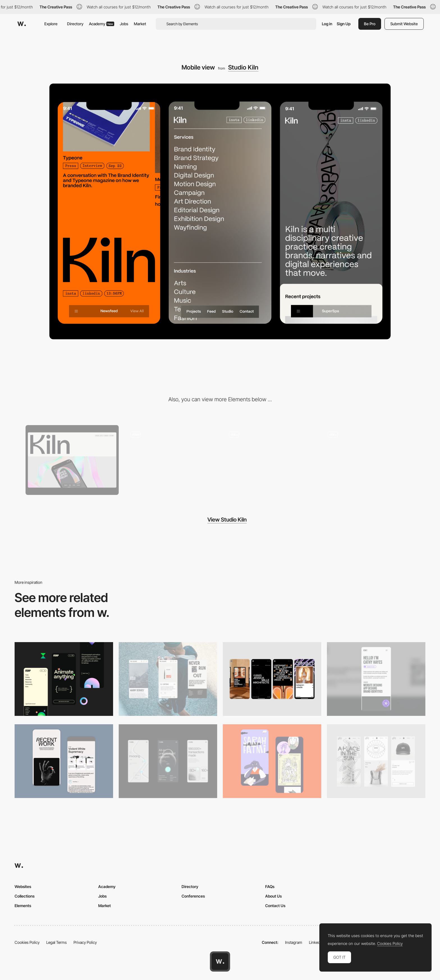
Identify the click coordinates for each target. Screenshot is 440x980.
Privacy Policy (85, 942)
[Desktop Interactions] (269, 460)
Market (140, 24)
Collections (25, 896)
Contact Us (275, 906)
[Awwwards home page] (220, 961)
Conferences (193, 896)
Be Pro (370, 24)
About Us (273, 896)
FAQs (270, 886)
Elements (23, 906)
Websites (23, 886)
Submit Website (404, 24)
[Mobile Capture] (64, 761)
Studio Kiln (243, 67)
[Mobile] (168, 679)
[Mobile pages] (171, 460)
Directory (75, 24)
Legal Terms (57, 942)
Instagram (294, 942)
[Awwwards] (22, 24)
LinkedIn (316, 942)
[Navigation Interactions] (368, 460)
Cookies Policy (27, 942)
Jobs (124, 24)
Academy (102, 24)
